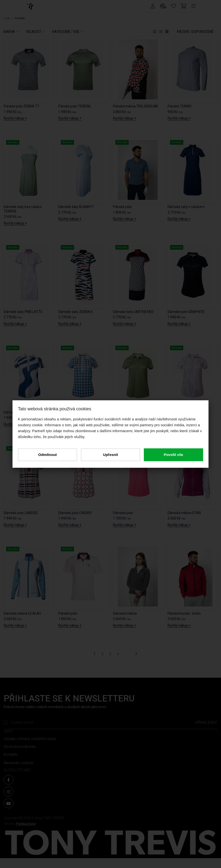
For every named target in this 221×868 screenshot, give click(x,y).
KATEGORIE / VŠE (66, 32)
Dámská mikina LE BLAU (22, 613)
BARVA (9, 32)
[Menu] (194, 6)
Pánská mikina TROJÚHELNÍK (135, 106)
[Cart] (184, 6)
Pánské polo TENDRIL (75, 106)
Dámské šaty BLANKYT (76, 207)
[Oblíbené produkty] (173, 6)
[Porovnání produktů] (163, 6)
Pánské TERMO (180, 106)
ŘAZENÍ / (195, 32)
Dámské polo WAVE (19, 412)
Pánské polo (122, 207)
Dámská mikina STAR (184, 513)
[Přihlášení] (153, 6)
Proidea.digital (26, 824)
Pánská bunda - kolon (184, 613)
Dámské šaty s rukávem (186, 207)
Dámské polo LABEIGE (21, 513)
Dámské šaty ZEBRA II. (76, 312)
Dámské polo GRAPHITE (186, 312)
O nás (7, 18)
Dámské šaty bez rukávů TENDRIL (23, 209)
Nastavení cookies (18, 763)
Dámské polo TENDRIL (130, 412)
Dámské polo (123, 513)
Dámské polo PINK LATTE (187, 412)
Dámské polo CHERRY (75, 513)
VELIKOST (34, 32)
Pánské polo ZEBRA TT (22, 106)
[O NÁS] (30, 6)
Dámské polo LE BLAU (75, 412)
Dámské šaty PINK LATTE (23, 312)
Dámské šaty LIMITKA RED (133, 312)
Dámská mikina (125, 613)
